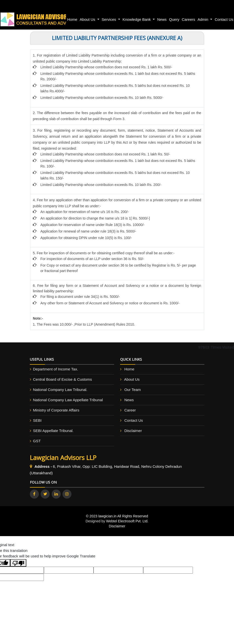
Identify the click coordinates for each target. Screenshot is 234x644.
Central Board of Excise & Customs (63, 379)
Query (174, 19)
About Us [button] (88, 19)
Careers (188, 19)
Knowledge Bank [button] (137, 19)
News (162, 19)
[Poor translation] (18, 563)
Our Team (133, 390)
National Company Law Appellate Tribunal (68, 400)
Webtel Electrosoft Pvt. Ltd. (127, 521)
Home (72, 19)
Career (130, 410)
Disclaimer (133, 431)
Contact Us (134, 420)
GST (37, 441)
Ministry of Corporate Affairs (56, 410)
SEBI (37, 420)
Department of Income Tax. (56, 369)
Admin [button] (204, 19)
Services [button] (109, 19)
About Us (132, 379)
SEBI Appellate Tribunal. (53, 431)
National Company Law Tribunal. (60, 390)
